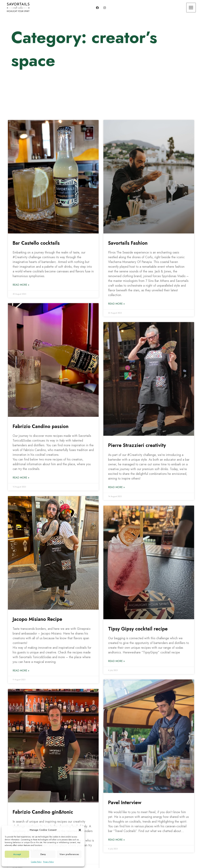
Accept (17, 854)
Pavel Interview (125, 803)
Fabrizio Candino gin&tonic (44, 812)
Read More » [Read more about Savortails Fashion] (116, 304)
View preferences (69, 854)
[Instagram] (105, 8)
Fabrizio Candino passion (42, 426)
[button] (80, 830)
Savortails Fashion (129, 243)
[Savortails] (18, 8)
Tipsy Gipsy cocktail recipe (139, 629)
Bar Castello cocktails (37, 243)
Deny (43, 854)
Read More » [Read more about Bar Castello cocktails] (21, 285)
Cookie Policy (36, 862)
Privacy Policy (48, 862)
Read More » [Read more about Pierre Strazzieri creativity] (116, 487)
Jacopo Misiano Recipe (39, 619)
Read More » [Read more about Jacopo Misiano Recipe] (21, 670)
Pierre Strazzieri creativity (138, 445)
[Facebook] (97, 8)
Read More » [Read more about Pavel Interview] (116, 840)
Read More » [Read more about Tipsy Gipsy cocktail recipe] (116, 661)
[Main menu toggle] (191, 8)
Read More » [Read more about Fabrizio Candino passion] (21, 478)
